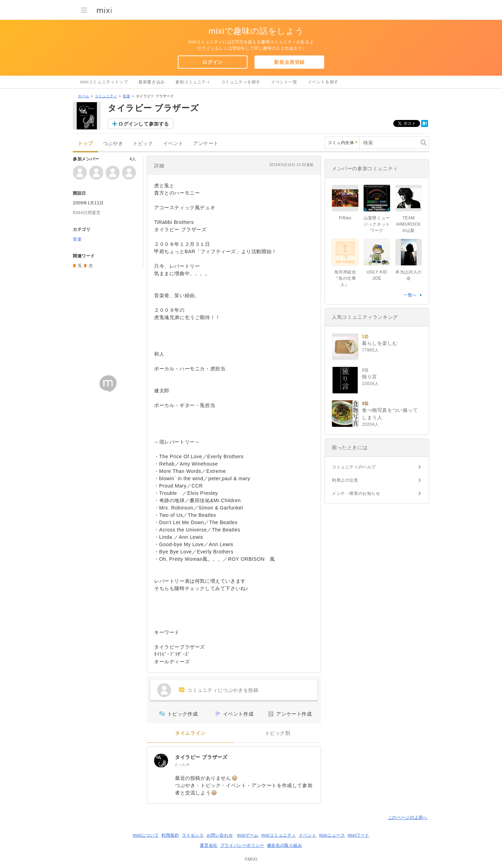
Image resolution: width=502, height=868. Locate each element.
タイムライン (190, 733)
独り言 (370, 377)
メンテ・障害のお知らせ (356, 493)
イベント (173, 144)
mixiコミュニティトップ (104, 82)
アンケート (206, 144)
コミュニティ (106, 96)
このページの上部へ (408, 817)
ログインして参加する (144, 124)
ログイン (212, 62)
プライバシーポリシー (242, 845)
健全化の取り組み (285, 845)
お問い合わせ (220, 835)
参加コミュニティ (193, 82)
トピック (143, 144)
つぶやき (113, 144)
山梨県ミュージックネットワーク (377, 224)
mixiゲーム (248, 835)
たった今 (182, 765)
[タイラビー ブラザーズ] (161, 761)
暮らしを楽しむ (380, 343)
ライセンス (193, 835)
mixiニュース (332, 835)
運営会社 (208, 845)
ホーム (84, 96)
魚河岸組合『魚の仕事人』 (345, 278)
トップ (85, 144)
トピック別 (278, 733)
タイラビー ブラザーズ (201, 757)
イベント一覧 (284, 82)
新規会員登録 (289, 62)
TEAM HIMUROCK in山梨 (409, 224)
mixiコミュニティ (279, 835)
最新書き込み (152, 82)
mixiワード (358, 835)
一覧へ (410, 295)
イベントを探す (323, 82)
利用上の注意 (345, 480)
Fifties (345, 218)
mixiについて (146, 835)
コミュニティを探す (241, 82)
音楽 (126, 96)
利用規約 (170, 835)
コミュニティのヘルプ (354, 467)
